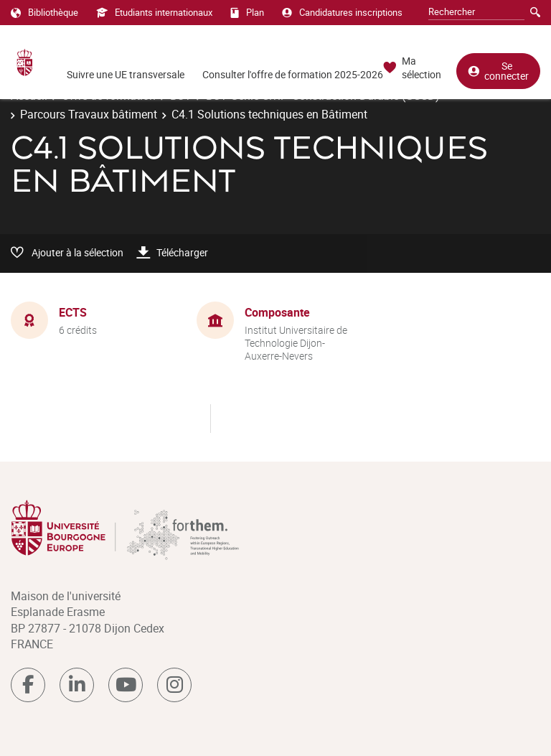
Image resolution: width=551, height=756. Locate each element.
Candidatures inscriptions (342, 12)
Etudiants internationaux (154, 12)
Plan (247, 12)
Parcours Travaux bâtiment (89, 114)
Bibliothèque (44, 12)
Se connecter (498, 71)
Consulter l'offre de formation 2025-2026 (293, 74)
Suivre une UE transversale (126, 74)
